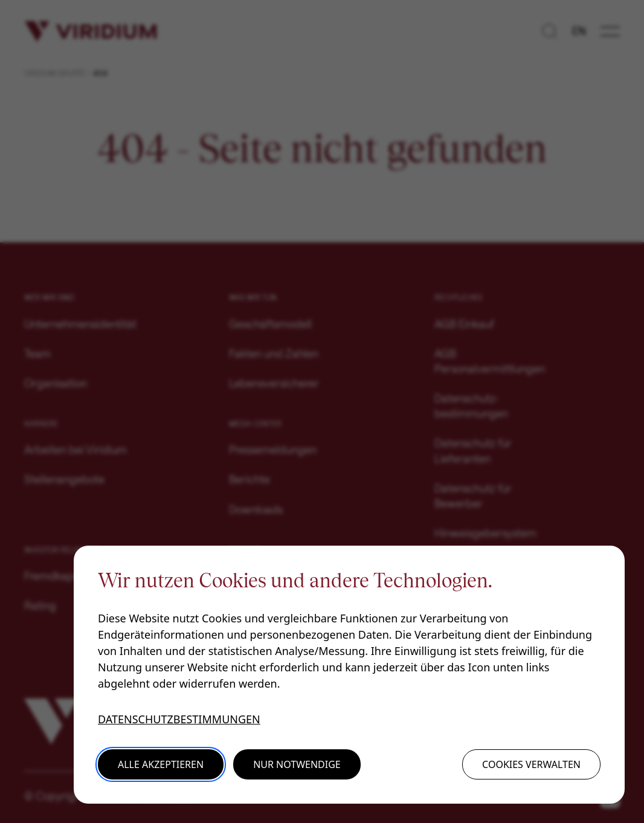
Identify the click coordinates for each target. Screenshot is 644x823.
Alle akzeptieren (161, 764)
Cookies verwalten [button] (531, 764)
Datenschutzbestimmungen (179, 719)
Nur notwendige (297, 764)
